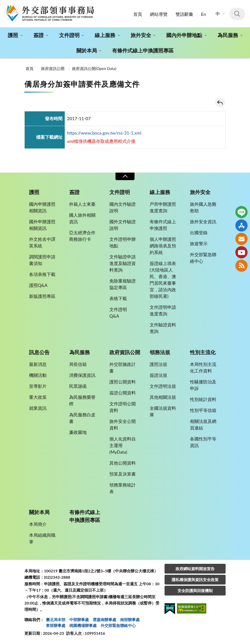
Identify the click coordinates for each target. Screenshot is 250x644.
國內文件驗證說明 (123, 207)
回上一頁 (220, 102)
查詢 (237, 14)
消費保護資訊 (82, 375)
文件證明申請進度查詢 (163, 310)
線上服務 (105, 35)
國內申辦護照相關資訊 (42, 207)
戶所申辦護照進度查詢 (163, 207)
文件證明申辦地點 (123, 242)
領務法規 (160, 352)
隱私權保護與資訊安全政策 (195, 580)
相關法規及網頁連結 (203, 424)
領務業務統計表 (123, 488)
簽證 (39, 35)
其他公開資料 (123, 463)
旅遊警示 (199, 244)
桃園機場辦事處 (83, 625)
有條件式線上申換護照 (163, 225)
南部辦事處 (130, 620)
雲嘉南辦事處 (104, 620)
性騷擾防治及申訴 (203, 385)
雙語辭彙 (184, 14)
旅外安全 (141, 35)
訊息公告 (39, 352)
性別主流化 (203, 352)
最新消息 (38, 364)
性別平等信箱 (203, 410)
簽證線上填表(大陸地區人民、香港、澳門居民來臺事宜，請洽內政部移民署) (163, 280)
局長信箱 (78, 364)
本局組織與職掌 (42, 538)
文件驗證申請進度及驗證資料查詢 (123, 263)
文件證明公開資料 (123, 407)
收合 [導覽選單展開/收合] (125, 176)
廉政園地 (78, 432)
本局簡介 (38, 524)
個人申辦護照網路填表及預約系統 (163, 246)
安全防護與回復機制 (195, 590)
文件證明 (69, 35)
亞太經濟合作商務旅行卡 (82, 236)
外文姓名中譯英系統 (42, 242)
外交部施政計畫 (123, 367)
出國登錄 (199, 233)
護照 (13, 35)
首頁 (138, 14)
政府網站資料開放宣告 (195, 569)
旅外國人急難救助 (203, 207)
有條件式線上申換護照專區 (143, 50)
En (203, 14)
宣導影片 (38, 386)
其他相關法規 (163, 397)
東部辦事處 (56, 625)
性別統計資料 (203, 399)
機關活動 (38, 375)
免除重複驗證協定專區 (123, 284)
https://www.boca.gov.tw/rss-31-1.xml (104, 133)
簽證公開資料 (123, 393)
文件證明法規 (163, 386)
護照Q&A (38, 285)
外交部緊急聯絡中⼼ (118, 625)
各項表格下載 (42, 274)
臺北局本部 (56, 620)
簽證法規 (158, 375)
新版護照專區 (42, 296)
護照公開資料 (123, 382)
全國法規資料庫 (163, 411)
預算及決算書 (123, 474)
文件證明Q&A (118, 313)
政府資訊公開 (53, 68)
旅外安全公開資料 (123, 424)
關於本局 (87, 50)
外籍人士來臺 (82, 204)
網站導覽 (159, 14)
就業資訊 (38, 408)
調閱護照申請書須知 (42, 260)
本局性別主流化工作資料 (203, 367)
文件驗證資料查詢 (163, 328)
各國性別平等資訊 (203, 442)
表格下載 (118, 298)
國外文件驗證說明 (123, 225)
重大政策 (38, 397)
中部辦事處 (79, 620)
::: (3, 4)
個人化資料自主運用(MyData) (123, 445)
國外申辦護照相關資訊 (42, 225)
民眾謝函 (78, 386)
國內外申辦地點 (184, 35)
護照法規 (158, 364)
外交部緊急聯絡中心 (203, 258)
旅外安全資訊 (203, 222)
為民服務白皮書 (82, 418)
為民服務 (228, 35)
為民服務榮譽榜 (82, 400)
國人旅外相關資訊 (82, 218)
